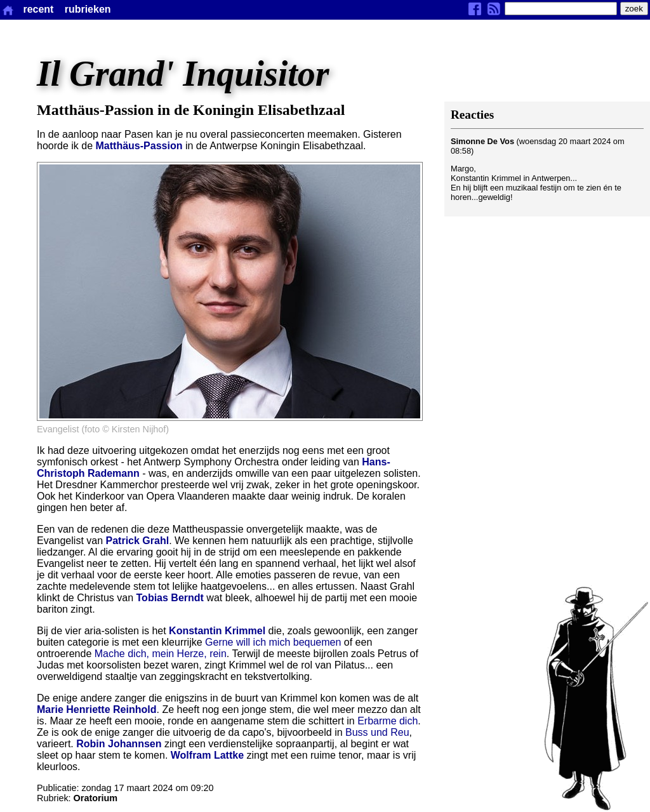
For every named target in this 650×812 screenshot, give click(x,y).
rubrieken (88, 9)
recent (38, 9)
